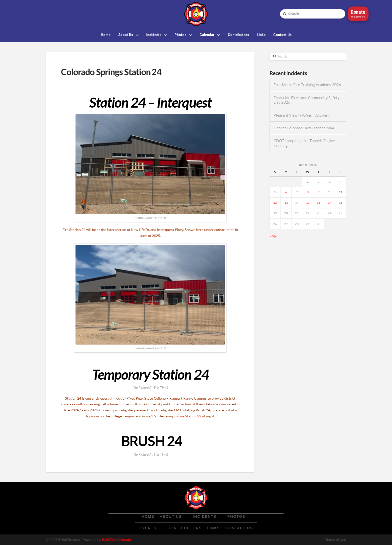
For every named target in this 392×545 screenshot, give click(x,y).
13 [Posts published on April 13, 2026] (286, 203)
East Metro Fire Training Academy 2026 (307, 85)
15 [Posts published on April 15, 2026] (308, 203)
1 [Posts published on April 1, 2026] (308, 182)
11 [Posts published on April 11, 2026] (340, 192)
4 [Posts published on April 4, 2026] (340, 182)
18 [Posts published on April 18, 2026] (340, 203)
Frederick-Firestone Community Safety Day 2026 (306, 100)
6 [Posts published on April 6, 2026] (286, 192)
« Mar (274, 236)
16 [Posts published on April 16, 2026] (318, 203)
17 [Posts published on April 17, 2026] (329, 203)
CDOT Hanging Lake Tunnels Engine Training (304, 143)
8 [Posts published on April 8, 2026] (308, 192)
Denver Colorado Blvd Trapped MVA (304, 128)
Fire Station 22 (190, 416)
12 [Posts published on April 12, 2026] (275, 203)
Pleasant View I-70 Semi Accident (302, 115)
